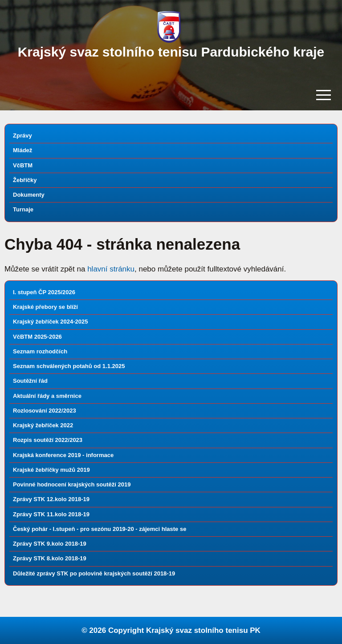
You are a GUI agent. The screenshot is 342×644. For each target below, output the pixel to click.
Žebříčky (25, 180)
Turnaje (23, 209)
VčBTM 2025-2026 (37, 337)
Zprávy (22, 136)
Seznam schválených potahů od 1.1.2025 (69, 366)
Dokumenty (29, 195)
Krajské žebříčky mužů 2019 (51, 470)
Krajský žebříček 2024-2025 (50, 322)
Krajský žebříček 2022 (43, 425)
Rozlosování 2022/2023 (45, 411)
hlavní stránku (111, 269)
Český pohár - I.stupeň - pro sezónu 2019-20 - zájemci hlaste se (100, 529)
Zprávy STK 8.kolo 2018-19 (50, 558)
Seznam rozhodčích (40, 351)
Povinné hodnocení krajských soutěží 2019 (72, 484)
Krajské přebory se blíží (45, 307)
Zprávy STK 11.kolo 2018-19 (51, 514)
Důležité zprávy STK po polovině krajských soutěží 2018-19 (94, 573)
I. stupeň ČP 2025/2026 (44, 292)
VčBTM (23, 165)
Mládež (22, 150)
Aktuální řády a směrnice (47, 396)
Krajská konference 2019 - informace (63, 455)
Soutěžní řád (30, 381)
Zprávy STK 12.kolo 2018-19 (51, 499)
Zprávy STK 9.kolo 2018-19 (50, 544)
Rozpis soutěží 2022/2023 (48, 440)
